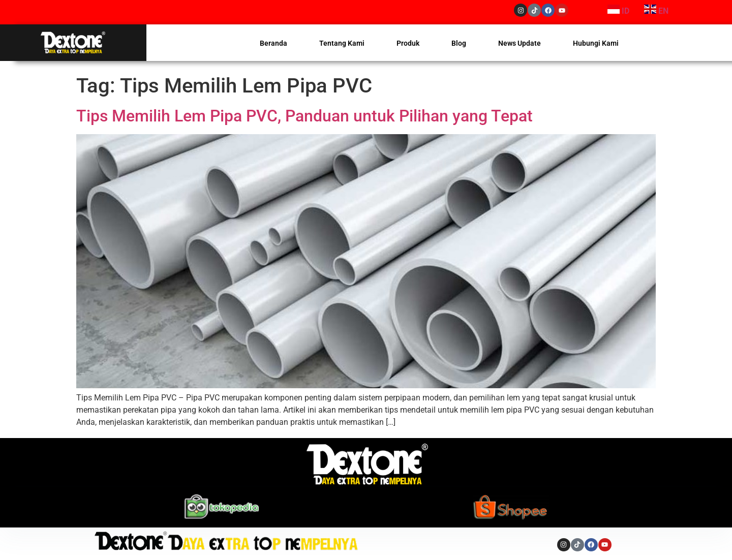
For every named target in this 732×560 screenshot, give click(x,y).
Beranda (273, 43)
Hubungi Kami (596, 43)
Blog (459, 43)
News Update (520, 43)
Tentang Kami (342, 43)
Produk (408, 43)
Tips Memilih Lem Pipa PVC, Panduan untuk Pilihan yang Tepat (307, 116)
